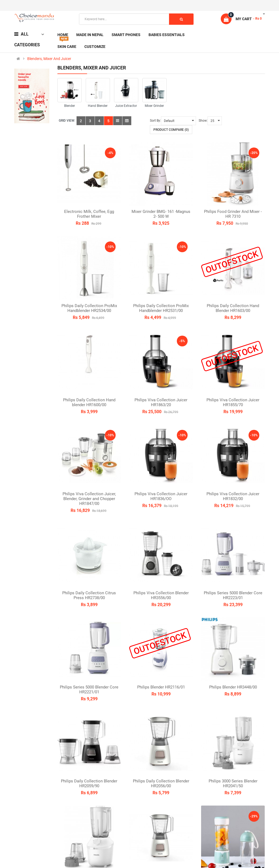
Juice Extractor (126, 106)
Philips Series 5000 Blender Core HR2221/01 (89, 690)
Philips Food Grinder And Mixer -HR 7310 (233, 214)
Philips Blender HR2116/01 (161, 687)
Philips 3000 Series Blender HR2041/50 (233, 783)
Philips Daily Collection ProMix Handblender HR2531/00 (161, 308)
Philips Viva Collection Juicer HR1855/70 (233, 402)
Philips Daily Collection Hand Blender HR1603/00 (233, 308)
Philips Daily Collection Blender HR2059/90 (89, 783)
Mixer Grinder (154, 106)
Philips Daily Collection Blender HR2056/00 (161, 783)
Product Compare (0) (171, 130)
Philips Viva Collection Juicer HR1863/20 (161, 402)
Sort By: (155, 121)
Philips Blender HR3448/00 (233, 687)
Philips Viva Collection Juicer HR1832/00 (233, 496)
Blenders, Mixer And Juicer (49, 59)
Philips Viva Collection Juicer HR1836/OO (161, 496)
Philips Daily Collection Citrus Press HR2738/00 (89, 595)
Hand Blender (98, 106)
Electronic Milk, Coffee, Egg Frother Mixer (89, 214)
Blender (70, 106)
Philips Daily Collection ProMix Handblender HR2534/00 (89, 308)
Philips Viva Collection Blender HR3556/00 (161, 595)
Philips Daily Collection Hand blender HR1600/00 (89, 402)
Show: (203, 121)
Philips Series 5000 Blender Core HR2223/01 (233, 595)
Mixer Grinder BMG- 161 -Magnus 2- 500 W (161, 214)
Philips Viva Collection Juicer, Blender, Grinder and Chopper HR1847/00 (89, 499)
